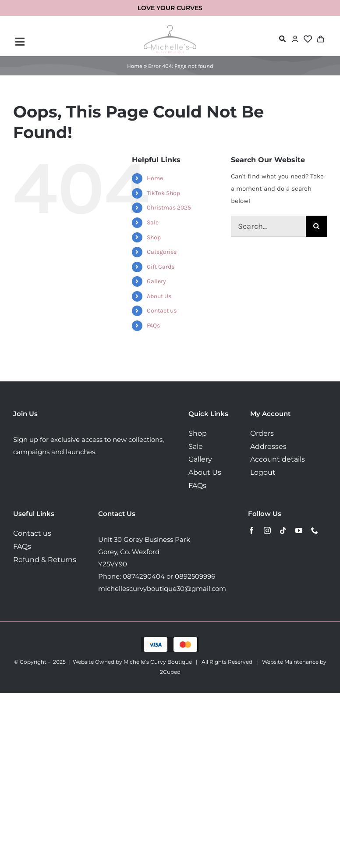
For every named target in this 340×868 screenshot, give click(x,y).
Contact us (162, 311)
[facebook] (251, 530)
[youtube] (299, 530)
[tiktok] (283, 530)
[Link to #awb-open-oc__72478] (282, 39)
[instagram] (267, 530)
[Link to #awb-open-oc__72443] (67, 42)
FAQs (153, 325)
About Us (159, 296)
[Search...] (268, 226)
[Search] (316, 226)
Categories (162, 252)
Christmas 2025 (169, 208)
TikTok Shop (163, 193)
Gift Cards (161, 267)
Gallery (156, 281)
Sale (153, 222)
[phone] (315, 530)
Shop (154, 237)
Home (135, 66)
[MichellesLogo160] (170, 28)
